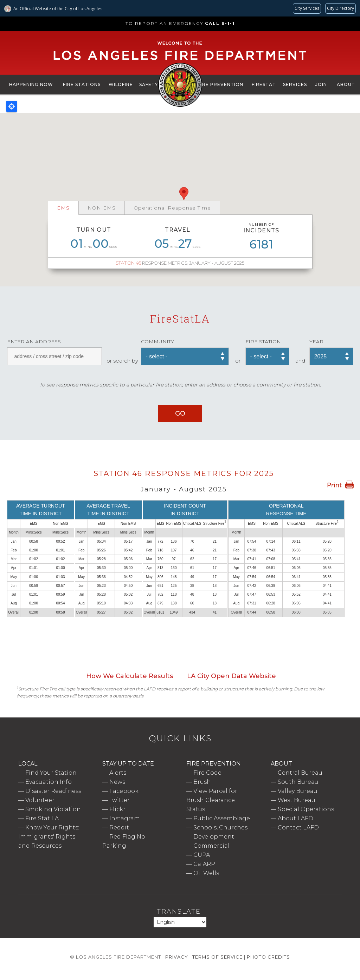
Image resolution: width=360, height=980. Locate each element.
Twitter (120, 800)
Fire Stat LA (42, 818)
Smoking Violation (53, 809)
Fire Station (263, 342)
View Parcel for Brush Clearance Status (212, 800)
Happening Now (31, 84)
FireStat (264, 84)
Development (214, 837)
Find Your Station (51, 773)
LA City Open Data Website (232, 676)
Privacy (177, 957)
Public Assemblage (222, 818)
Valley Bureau (298, 791)
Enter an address (34, 342)
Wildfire (121, 84)
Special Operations (306, 809)
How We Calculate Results (130, 676)
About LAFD (295, 818)
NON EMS (102, 208)
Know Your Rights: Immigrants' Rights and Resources (49, 837)
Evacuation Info (49, 782)
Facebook (124, 791)
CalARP (204, 864)
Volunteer (40, 800)
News (117, 782)
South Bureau (298, 782)
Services (295, 84)
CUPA (202, 855)
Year (316, 342)
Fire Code (207, 773)
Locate (12, 106)
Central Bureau (300, 773)
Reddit (119, 827)
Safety (149, 84)
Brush (202, 782)
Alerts (118, 773)
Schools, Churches (220, 827)
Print (340, 485)
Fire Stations (82, 84)
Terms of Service (217, 957)
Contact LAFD (298, 827)
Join (321, 84)
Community (157, 342)
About (346, 84)
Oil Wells (206, 873)
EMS (63, 208)
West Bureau (297, 800)
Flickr (117, 809)
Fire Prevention (221, 84)
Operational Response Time (172, 208)
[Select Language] (180, 922)
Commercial (211, 846)
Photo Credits (268, 957)
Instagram (125, 818)
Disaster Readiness (53, 791)
